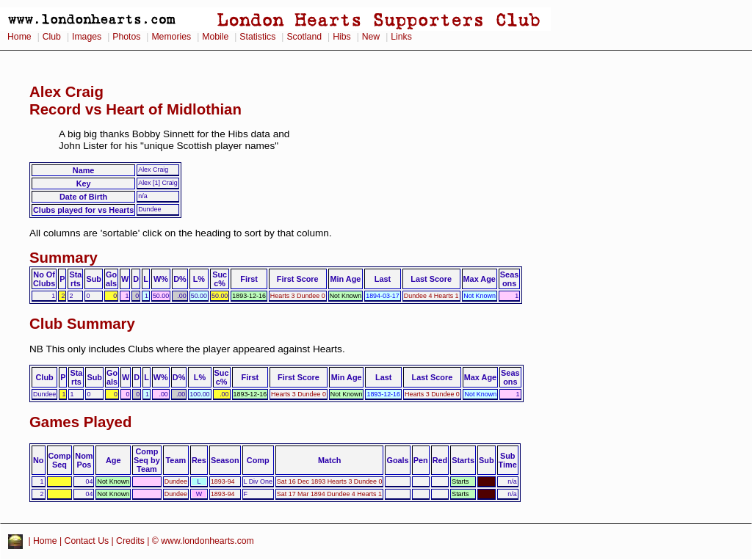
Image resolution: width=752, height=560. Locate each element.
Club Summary (82, 324)
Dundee (176, 481)
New (371, 37)
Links (401, 37)
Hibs (341, 37)
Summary (64, 258)
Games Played (80, 422)
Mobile (215, 37)
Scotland (304, 37)
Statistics (257, 37)
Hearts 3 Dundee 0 (298, 296)
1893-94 (223, 481)
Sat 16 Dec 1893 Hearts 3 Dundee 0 (330, 481)
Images (87, 37)
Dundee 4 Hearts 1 (431, 296)
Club (52, 37)
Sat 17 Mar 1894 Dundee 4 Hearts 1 (329, 494)
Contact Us (87, 541)
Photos (126, 37)
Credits (130, 541)
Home (19, 37)
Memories (171, 37)
